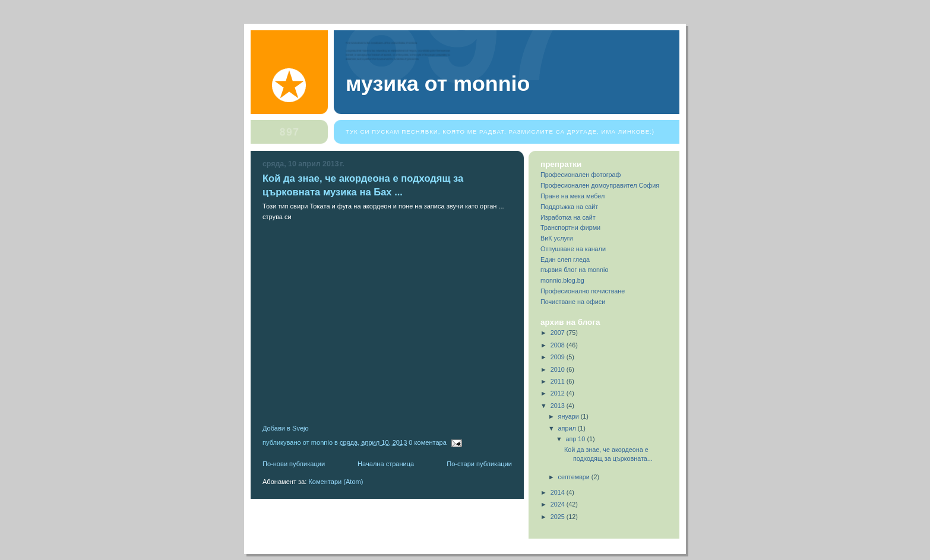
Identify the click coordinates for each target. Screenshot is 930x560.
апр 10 (577, 439)
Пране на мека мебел (572, 196)
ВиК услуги (557, 238)
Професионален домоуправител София (600, 185)
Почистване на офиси (573, 302)
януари (570, 416)
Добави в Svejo (286, 428)
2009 (559, 357)
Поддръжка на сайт (569, 207)
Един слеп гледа (565, 260)
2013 (559, 406)
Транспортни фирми (570, 227)
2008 (559, 345)
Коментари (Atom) (336, 482)
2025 (559, 517)
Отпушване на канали (573, 249)
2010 (559, 369)
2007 (559, 333)
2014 (559, 492)
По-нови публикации (294, 464)
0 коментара (428, 442)
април (568, 428)
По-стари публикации (479, 464)
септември (575, 477)
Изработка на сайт (568, 217)
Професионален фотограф (581, 175)
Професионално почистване (583, 291)
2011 (559, 381)
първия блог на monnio (575, 270)
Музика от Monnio (438, 84)
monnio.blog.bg (562, 280)
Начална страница (386, 464)
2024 (559, 504)
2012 (559, 393)
